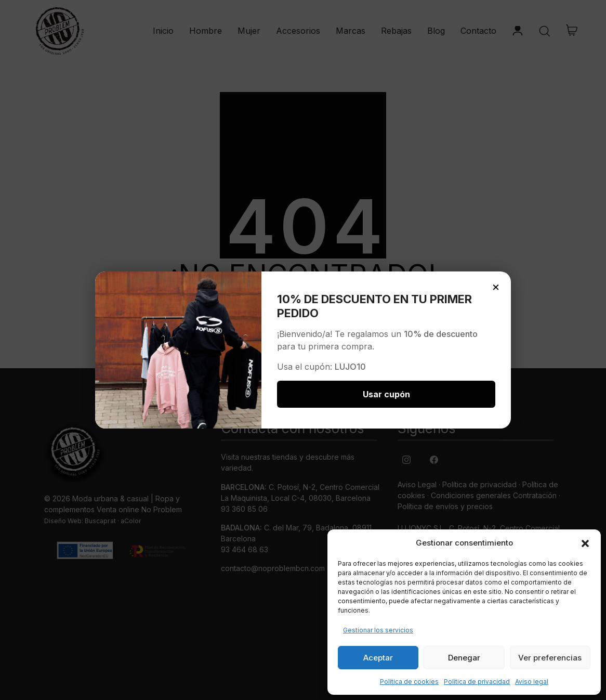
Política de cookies (409, 682)
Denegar (464, 658)
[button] (585, 543)
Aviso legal (532, 682)
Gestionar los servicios (378, 630)
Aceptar (378, 658)
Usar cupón (386, 394)
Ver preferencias (550, 658)
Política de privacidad (477, 682)
